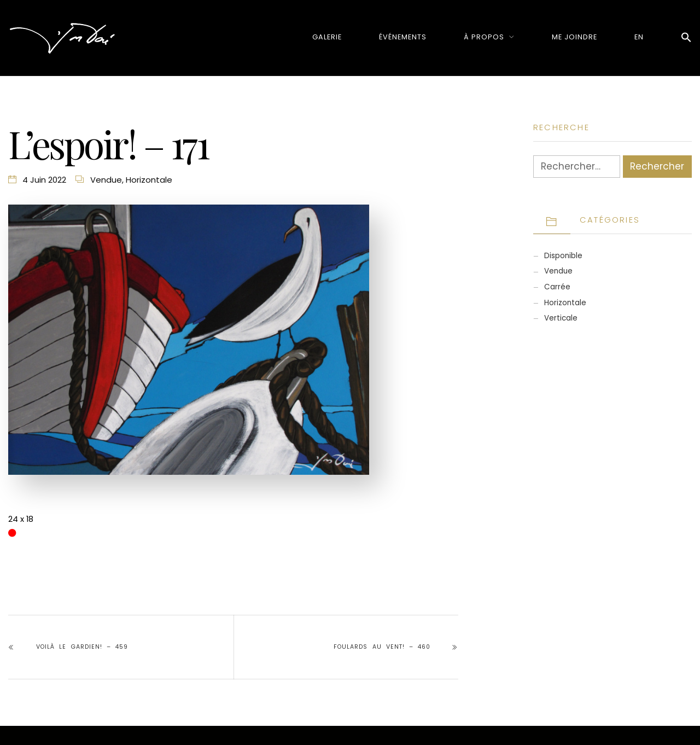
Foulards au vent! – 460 (382, 647)
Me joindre (574, 37)
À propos (484, 37)
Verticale (561, 318)
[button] (686, 38)
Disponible (563, 256)
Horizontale (149, 180)
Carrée (557, 287)
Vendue (106, 180)
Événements (403, 37)
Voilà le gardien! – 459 (82, 647)
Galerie (327, 37)
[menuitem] (639, 37)
